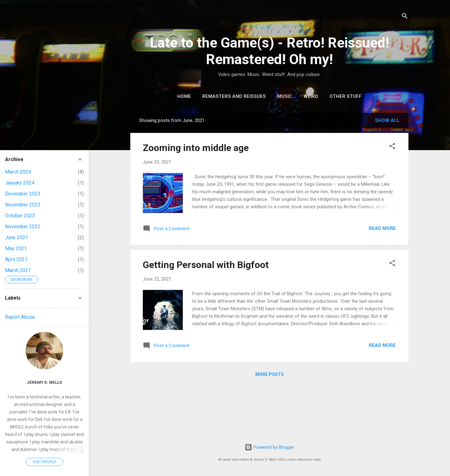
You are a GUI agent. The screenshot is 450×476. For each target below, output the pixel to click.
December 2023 (23, 194)
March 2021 (18, 270)
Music (285, 96)
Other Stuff (345, 96)
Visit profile (45, 462)
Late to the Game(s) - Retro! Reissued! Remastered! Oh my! (270, 51)
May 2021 (16, 248)
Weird (311, 96)
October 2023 (20, 216)
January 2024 (20, 183)
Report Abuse (20, 317)
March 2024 (18, 172)
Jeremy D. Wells (44, 382)
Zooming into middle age (196, 148)
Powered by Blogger (270, 447)
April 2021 (16, 259)
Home (184, 96)
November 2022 (23, 227)
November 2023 (23, 205)
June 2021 (17, 238)
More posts (270, 374)
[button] (392, 147)
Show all (387, 120)
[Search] (405, 17)
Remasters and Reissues (234, 96)
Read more (382, 228)
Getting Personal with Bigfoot (206, 265)
